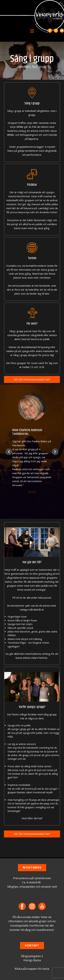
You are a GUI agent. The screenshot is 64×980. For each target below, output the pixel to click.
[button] (9, 452)
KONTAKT (32, 945)
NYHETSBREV (32, 868)
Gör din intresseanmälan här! (32, 379)
